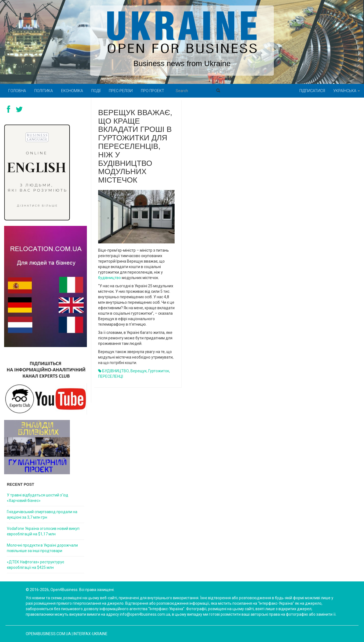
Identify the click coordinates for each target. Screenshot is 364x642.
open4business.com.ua (48, 634)
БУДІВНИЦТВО (116, 371)
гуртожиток (159, 371)
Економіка (72, 91)
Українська (347, 91)
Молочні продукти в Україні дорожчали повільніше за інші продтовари (42, 548)
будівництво (110, 278)
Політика (44, 91)
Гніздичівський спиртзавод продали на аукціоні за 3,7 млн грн (42, 515)
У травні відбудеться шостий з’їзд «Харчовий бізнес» (38, 498)
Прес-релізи (121, 91)
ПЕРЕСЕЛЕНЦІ (111, 376)
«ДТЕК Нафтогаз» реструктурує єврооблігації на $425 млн (35, 565)
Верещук (139, 371)
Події (96, 91)
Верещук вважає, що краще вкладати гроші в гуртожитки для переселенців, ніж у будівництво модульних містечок (135, 146)
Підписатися (312, 91)
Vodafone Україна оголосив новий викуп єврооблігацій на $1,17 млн (43, 531)
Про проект (153, 91)
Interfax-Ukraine (90, 634)
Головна (17, 91)
